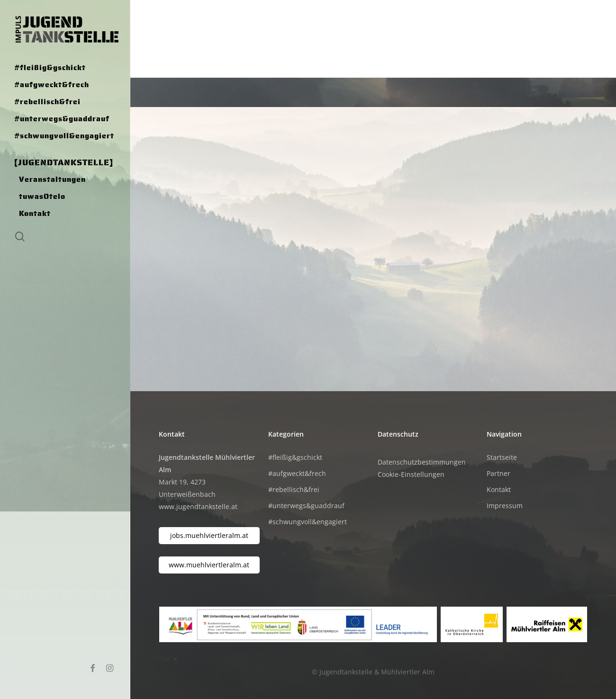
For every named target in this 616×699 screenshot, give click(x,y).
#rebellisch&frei (294, 489)
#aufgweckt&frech (297, 473)
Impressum (505, 506)
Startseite (502, 457)
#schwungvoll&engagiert (308, 522)
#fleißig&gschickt (295, 457)
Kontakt (499, 489)
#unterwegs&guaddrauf (306, 506)
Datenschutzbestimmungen (422, 462)
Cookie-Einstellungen (411, 474)
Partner (498, 473)
